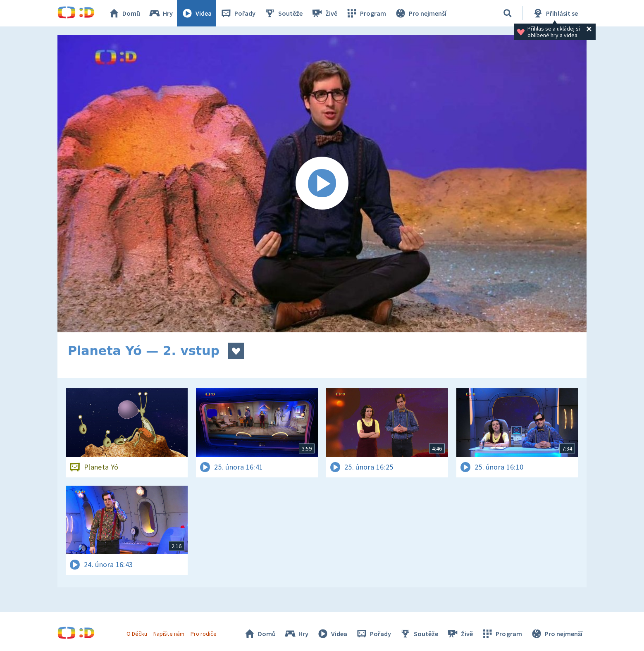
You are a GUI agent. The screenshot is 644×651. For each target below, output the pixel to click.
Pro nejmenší (420, 13)
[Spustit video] (322, 184)
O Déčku (137, 634)
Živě (324, 13)
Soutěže (283, 13)
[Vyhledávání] (508, 13)
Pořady (238, 13)
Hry (161, 13)
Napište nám (169, 634)
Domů (124, 13)
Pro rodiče (204, 634)
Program (366, 13)
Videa (196, 13)
